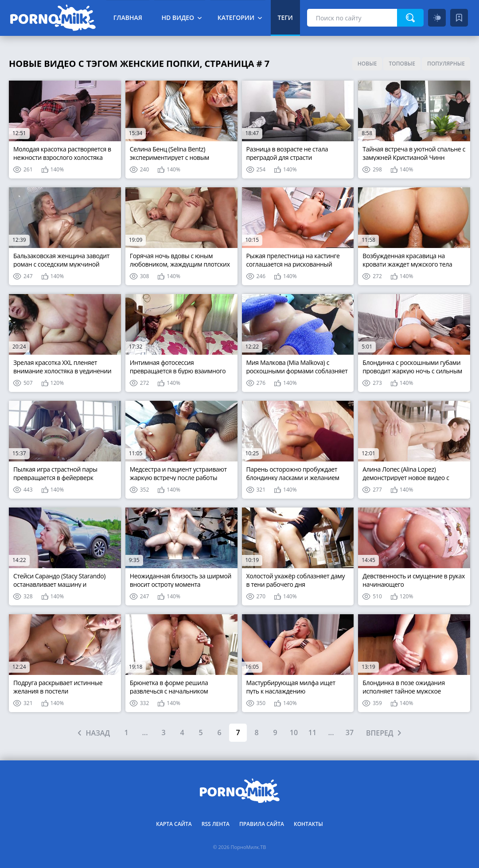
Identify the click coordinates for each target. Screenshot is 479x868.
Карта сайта (174, 824)
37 (350, 732)
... (145, 732)
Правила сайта (262, 824)
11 (312, 732)
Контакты (308, 824)
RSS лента (216, 824)
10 (294, 732)
